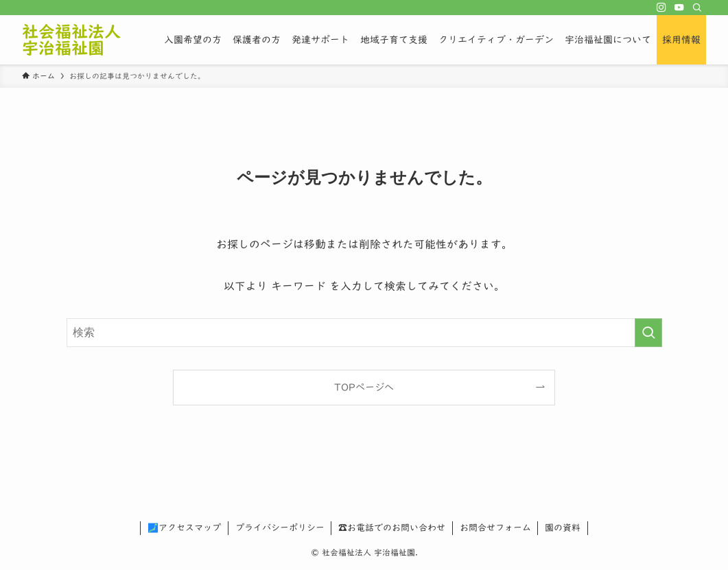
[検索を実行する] (648, 333)
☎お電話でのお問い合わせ (392, 528)
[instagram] (661, 8)
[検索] (697, 8)
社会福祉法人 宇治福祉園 (71, 40)
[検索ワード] (364, 333)
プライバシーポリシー (280, 528)
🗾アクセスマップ (184, 528)
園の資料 (563, 528)
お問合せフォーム (495, 528)
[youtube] (679, 8)
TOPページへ (364, 387)
